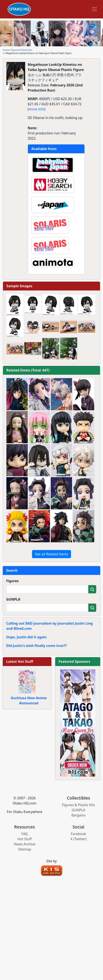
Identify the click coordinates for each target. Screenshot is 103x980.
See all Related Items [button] (51, 554)
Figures (12, 581)
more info (37, 109)
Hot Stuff (25, 839)
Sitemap (25, 849)
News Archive (25, 844)
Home (6, 50)
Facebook (78, 834)
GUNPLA (13, 599)
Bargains (78, 815)
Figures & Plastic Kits (22, 50)
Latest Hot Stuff (20, 661)
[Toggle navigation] (94, 9)
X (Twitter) (78, 839)
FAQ (25, 834)
